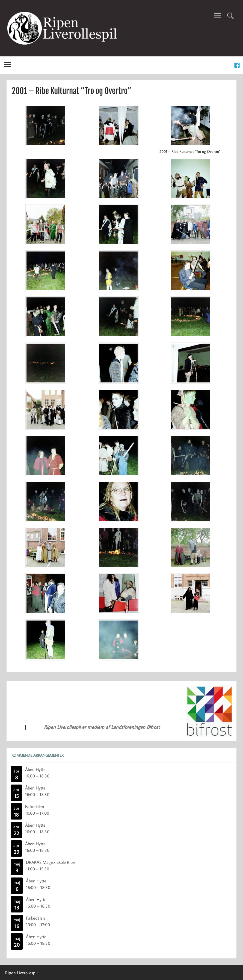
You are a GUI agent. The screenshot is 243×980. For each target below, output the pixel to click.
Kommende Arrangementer (38, 755)
